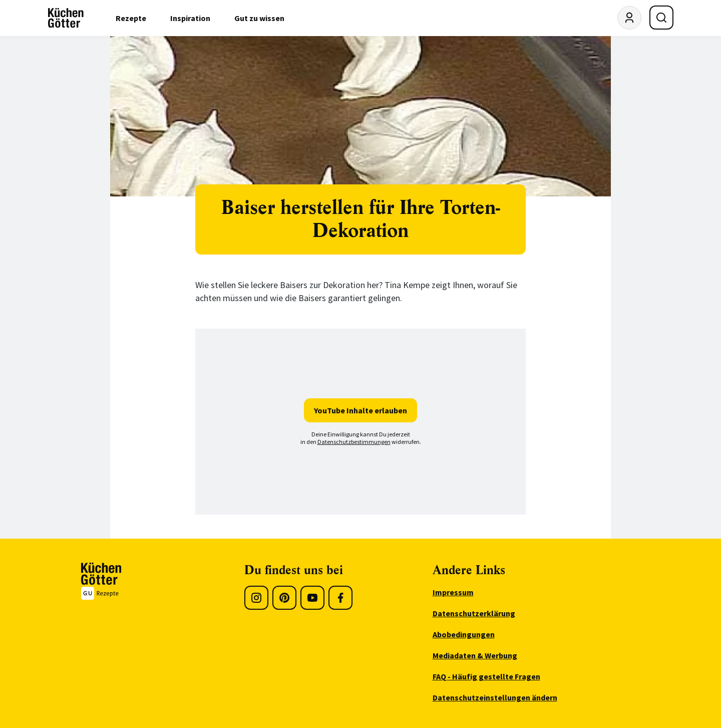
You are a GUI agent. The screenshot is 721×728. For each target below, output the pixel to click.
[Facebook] (340, 598)
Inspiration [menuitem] (190, 18)
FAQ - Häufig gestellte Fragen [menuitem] (486, 676)
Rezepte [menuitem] (131, 18)
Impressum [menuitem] (453, 592)
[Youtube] (312, 598)
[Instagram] (256, 598)
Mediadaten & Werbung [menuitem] (475, 655)
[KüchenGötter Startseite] (66, 18)
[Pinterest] (284, 598)
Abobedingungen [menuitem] (464, 634)
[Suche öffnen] (661, 18)
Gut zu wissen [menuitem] (259, 18)
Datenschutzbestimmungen (354, 442)
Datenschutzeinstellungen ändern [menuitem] (495, 697)
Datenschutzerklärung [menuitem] (474, 613)
